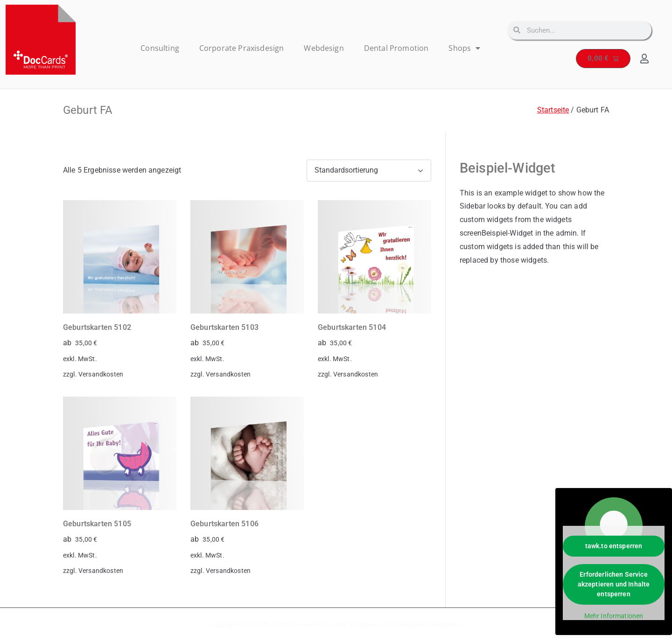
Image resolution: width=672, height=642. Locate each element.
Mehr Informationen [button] (614, 616)
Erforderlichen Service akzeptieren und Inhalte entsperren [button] (614, 584)
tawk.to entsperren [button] (614, 546)
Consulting (160, 48)
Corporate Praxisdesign (242, 48)
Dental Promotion (396, 48)
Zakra (405, 625)
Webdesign (324, 48)
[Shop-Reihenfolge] (369, 171)
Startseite (553, 110)
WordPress (444, 625)
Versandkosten (101, 374)
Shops (464, 48)
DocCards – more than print (305, 625)
